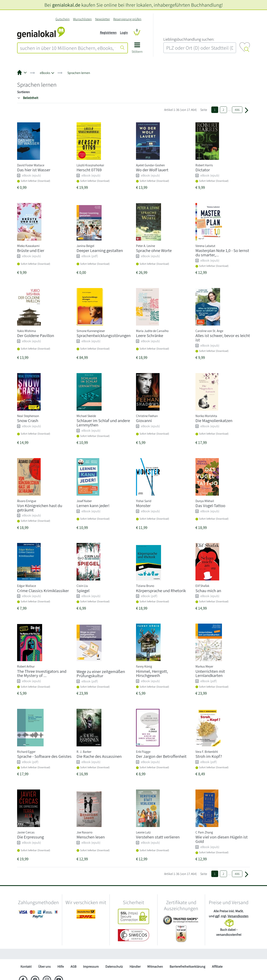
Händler (135, 967)
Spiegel (83, 591)
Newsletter (103, 19)
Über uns (44, 967)
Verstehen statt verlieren (158, 837)
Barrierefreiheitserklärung (187, 967)
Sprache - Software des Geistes (44, 756)
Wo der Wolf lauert (152, 170)
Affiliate (217, 967)
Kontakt (26, 967)
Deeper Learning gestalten (100, 250)
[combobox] (68, 48)
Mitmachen (155, 967)
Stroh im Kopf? (209, 756)
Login (124, 33)
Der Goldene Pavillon (36, 335)
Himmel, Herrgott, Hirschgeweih (152, 673)
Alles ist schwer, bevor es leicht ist (223, 338)
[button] (137, 49)
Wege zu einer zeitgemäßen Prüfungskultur (101, 674)
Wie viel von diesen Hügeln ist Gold (222, 839)
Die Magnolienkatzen (214, 420)
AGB (73, 967)
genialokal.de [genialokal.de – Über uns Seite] (66, 5)
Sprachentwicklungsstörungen (104, 335)
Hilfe (61, 967)
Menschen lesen (91, 837)
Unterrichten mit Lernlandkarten (210, 673)
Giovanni (144, 420)
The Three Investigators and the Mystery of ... (42, 673)
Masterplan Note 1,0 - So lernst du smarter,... (222, 253)
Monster (143, 506)
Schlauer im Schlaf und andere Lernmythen (103, 423)
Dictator (203, 170)
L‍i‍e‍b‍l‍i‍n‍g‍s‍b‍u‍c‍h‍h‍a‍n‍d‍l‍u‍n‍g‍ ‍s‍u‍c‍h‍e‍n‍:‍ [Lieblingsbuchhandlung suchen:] (189, 39)
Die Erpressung (30, 837)
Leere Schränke (150, 335)
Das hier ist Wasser (34, 170)
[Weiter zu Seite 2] (247, 110)
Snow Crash (28, 420)
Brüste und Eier (31, 250)
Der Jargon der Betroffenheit (161, 756)
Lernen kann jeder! (93, 506)
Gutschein (63, 19)
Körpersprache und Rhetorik (161, 591)
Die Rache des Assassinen (99, 756)
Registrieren (108, 33)
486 (237, 110)
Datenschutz (114, 967)
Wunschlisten (82, 19)
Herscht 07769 (89, 170)
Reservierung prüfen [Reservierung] (127, 19)
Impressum (91, 967)
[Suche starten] (122, 48)
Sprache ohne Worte (154, 250)
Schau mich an (208, 591)
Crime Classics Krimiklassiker (43, 591)
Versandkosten (238, 916)
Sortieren (23, 92)
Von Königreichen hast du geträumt (40, 508)
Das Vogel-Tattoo (210, 506)
